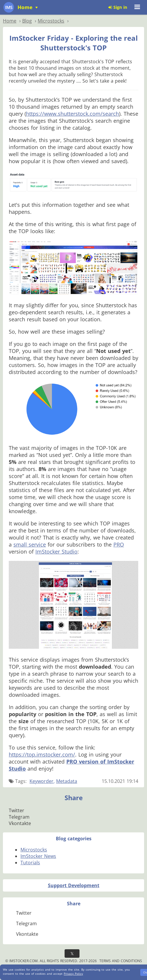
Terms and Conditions (121, 961)
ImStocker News (38, 856)
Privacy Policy (73, 974)
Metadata (67, 781)
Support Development (74, 885)
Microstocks (34, 850)
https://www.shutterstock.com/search (72, 114)
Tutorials (30, 863)
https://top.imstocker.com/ (42, 754)
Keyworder (41, 781)
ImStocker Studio (56, 552)
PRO (119, 544)
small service (30, 544)
